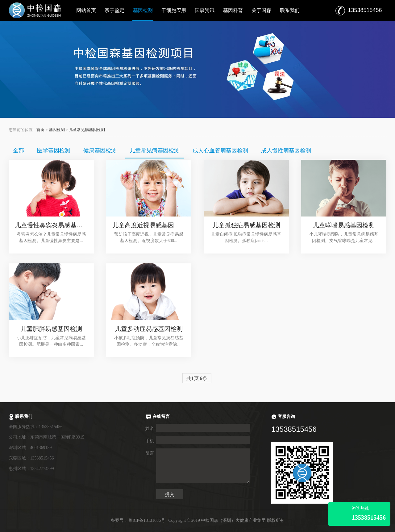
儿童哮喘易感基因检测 (344, 225)
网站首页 (86, 10)
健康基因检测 (100, 151)
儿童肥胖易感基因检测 (51, 329)
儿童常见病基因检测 (87, 130)
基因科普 (233, 10)
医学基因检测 (54, 151)
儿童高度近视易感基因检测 (149, 225)
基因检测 (143, 10)
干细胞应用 (174, 10)
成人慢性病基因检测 (286, 151)
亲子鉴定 (114, 10)
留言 (150, 453)
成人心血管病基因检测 (220, 151)
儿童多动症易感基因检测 (149, 329)
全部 (19, 151)
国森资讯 (205, 10)
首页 (40, 130)
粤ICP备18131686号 (147, 520)
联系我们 (290, 10)
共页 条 (197, 378)
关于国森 (261, 10)
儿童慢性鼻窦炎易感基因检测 (55, 225)
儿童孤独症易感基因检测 (246, 225)
